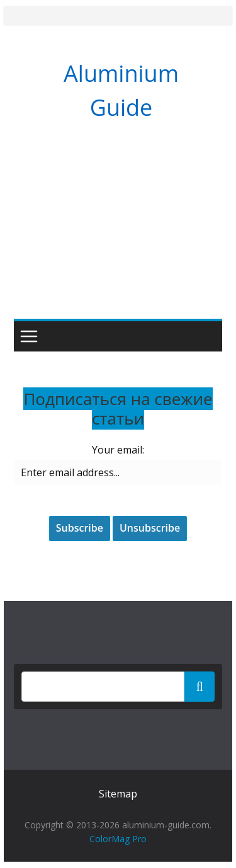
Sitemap (118, 794)
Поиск (199, 686)
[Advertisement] (118, 232)
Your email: (118, 450)
